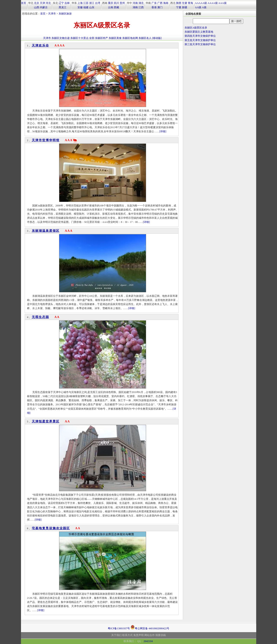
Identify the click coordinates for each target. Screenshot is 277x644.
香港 (154, 7)
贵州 (122, 3)
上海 (80, 3)
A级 (204, 7)
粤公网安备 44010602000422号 (150, 627)
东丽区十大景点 (79, 38)
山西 (37, 7)
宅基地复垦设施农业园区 (51, 528)
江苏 (86, 3)
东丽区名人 (145, 38)
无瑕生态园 (40, 317)
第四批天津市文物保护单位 (200, 36)
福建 (86, 7)
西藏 (116, 7)
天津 (42, 3)
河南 (135, 3)
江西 (141, 7)
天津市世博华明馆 (46, 140)
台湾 (98, 3)
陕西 (179, 3)
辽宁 (61, 3)
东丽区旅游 (65, 14)
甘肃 (185, 3)
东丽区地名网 (130, 38)
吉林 (67, 3)
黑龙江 (63, 7)
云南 (111, 7)
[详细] (163, 131)
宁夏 (179, 7)
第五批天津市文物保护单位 (200, 40)
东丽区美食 (115, 38)
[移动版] (157, 38)
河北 (48, 3)
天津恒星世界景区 (46, 421)
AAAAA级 (201, 3)
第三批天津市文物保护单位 (200, 44)
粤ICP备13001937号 (119, 628)
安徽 (80, 7)
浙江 (92, 3)
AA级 (198, 7)
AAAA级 (213, 3)
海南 (166, 3)
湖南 (135, 7)
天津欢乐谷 (40, 46)
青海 (190, 3)
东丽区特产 (101, 38)
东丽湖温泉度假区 (46, 231)
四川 (116, 3)
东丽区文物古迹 (61, 38)
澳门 (160, 7)
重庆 (111, 3)
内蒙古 (44, 7)
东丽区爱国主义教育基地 (199, 32)
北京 (37, 3)
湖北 (141, 3)
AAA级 (222, 3)
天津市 (52, 14)
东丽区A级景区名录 (196, 28)
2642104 (148, 641)
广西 (160, 3)
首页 (24, 3)
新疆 (185, 7)
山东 (92, 7)
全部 (92, 38)
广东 (154, 3)
